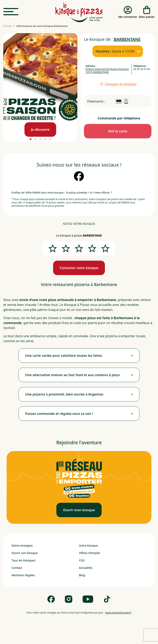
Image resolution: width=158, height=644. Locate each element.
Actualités (86, 568)
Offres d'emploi (89, 553)
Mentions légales (23, 575)
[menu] (11, 12)
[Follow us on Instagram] (69, 599)
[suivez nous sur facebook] (79, 176)
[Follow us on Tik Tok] (107, 599)
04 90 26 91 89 (142, 69)
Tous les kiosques (23, 560)
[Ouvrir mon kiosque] (79, 510)
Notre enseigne (22, 545)
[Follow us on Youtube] (88, 599)
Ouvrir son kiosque (25, 553)
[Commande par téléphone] (118, 131)
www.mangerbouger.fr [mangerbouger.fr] (118, 613)
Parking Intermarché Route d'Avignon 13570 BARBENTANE (107, 71)
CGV (82, 560)
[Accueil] (8, 26)
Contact (17, 568)
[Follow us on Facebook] (51, 599)
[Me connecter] (128, 12)
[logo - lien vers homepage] (79, 12)
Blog (82, 575)
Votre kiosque (88, 545)
